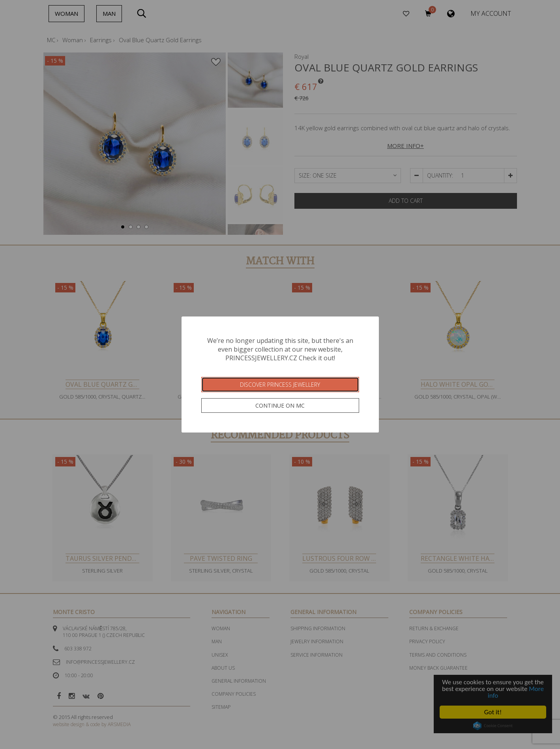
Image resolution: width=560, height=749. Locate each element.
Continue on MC (280, 405)
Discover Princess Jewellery (280, 385)
